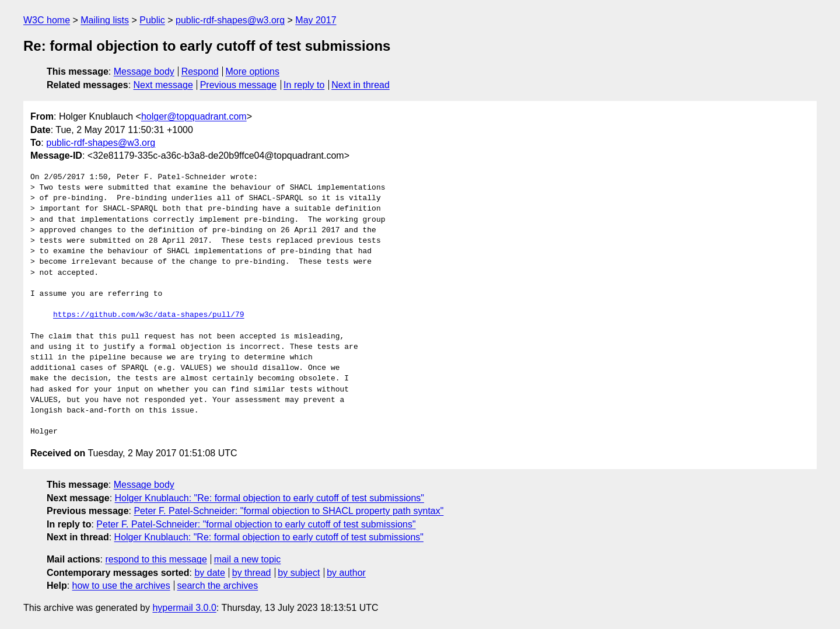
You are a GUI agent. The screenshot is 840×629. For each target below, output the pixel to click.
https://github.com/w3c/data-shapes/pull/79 (149, 315)
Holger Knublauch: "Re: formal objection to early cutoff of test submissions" (269, 498)
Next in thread (360, 85)
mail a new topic (248, 559)
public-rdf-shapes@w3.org (230, 20)
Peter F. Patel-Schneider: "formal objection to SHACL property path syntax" (288, 511)
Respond (200, 71)
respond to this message (156, 559)
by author (346, 573)
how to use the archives (121, 586)
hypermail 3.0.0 (184, 608)
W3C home (47, 20)
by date (209, 573)
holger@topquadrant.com (194, 116)
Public (152, 20)
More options (253, 71)
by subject (299, 573)
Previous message (239, 85)
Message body (144, 71)
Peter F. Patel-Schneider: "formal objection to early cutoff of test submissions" (256, 524)
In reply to (304, 85)
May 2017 (316, 20)
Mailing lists (105, 20)
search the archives (218, 586)
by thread (252, 573)
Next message (163, 85)
